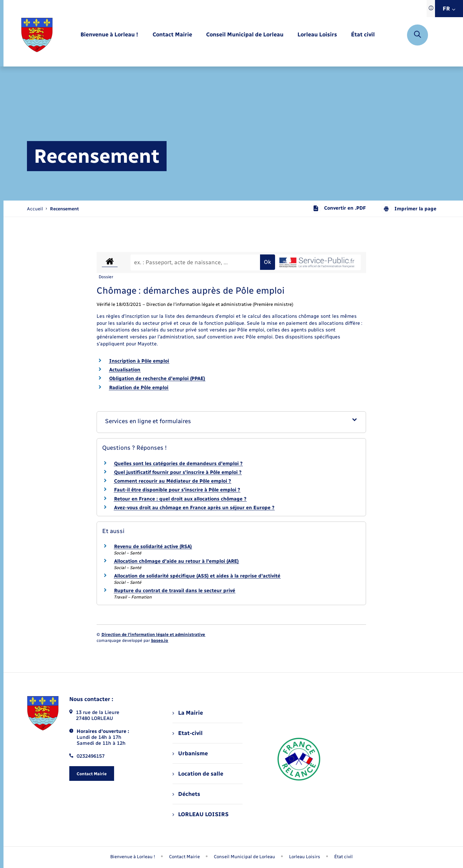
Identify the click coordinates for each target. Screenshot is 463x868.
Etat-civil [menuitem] (187, 733)
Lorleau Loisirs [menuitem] (305, 857)
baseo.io (160, 640)
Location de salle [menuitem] (198, 774)
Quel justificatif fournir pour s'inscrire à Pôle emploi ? (178, 472)
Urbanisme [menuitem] (190, 753)
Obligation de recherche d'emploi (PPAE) (157, 379)
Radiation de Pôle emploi (139, 388)
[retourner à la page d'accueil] (37, 35)
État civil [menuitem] (343, 857)
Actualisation (125, 370)
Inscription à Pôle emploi (139, 361)
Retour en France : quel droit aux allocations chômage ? (180, 499)
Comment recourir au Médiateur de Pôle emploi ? (173, 481)
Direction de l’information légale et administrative (153, 635)
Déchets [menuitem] (186, 794)
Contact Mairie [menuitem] (184, 857)
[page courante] (64, 209)
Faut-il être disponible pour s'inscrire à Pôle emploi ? (177, 490)
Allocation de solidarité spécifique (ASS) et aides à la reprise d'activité (197, 576)
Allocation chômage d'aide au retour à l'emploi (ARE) (176, 561)
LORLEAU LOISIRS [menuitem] (200, 814)
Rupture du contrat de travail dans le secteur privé (175, 591)
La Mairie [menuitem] (188, 713)
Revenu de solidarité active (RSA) (153, 547)
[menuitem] (109, 35)
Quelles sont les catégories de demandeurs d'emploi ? (178, 464)
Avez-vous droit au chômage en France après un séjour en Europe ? (194, 508)
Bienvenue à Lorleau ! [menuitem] (133, 857)
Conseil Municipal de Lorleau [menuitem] (244, 857)
